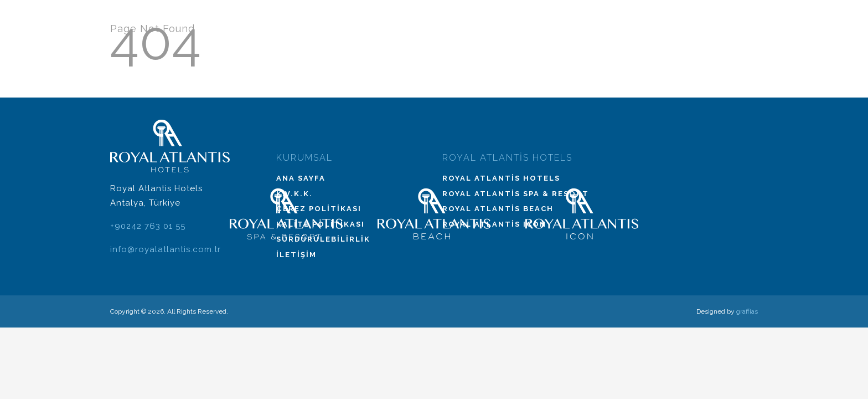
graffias (747, 311)
